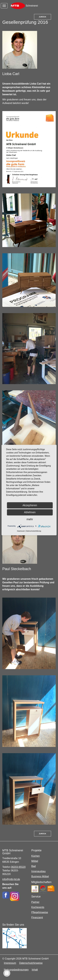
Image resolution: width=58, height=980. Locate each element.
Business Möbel (40, 876)
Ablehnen (30, 512)
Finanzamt (37, 917)
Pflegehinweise (40, 912)
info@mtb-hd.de (11, 879)
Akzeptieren (30, 505)
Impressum (10, 963)
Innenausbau (39, 871)
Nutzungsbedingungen (16, 970)
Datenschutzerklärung (33, 531)
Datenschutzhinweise (31, 963)
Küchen (36, 856)
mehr (30, 519)
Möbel (35, 861)
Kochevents (38, 907)
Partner (35, 902)
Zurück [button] (42, 17)
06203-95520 (18, 867)
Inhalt (35, 970)
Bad (34, 866)
